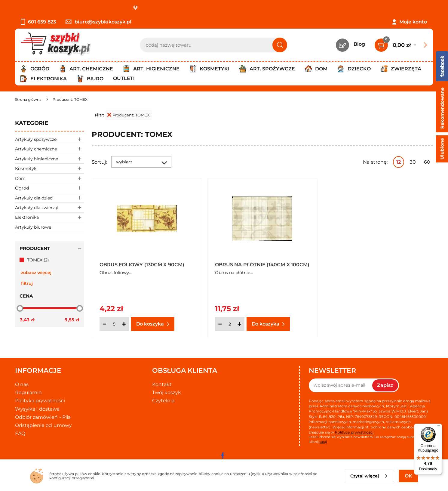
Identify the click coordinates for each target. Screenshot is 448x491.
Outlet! (124, 78)
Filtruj (27, 283)
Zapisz (385, 385)
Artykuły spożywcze (50, 139)
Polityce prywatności (354, 432)
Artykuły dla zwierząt (50, 207)
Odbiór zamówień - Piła (43, 417)
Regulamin (28, 392)
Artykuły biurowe (33, 227)
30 (413, 162)
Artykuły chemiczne (50, 149)
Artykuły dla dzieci (50, 198)
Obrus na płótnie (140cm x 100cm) (262, 265)
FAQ (20, 433)
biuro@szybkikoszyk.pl (98, 22)
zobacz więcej (36, 273)
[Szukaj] (280, 45)
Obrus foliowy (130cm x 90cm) (142, 265)
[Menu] (438, 427)
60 (427, 162)
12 (399, 162)
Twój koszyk (167, 392)
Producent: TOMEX (129, 115)
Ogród (50, 188)
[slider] (20, 308)
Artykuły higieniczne (50, 159)
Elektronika (50, 217)
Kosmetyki (50, 168)
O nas (22, 384)
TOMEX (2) (38, 260)
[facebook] (222, 455)
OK (408, 476)
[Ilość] (114, 324)
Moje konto (413, 22)
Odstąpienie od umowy (43, 425)
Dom (50, 178)
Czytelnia (163, 401)
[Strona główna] (28, 99)
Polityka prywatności (40, 401)
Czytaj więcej (369, 476)
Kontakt (162, 384)
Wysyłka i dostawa (37, 409)
